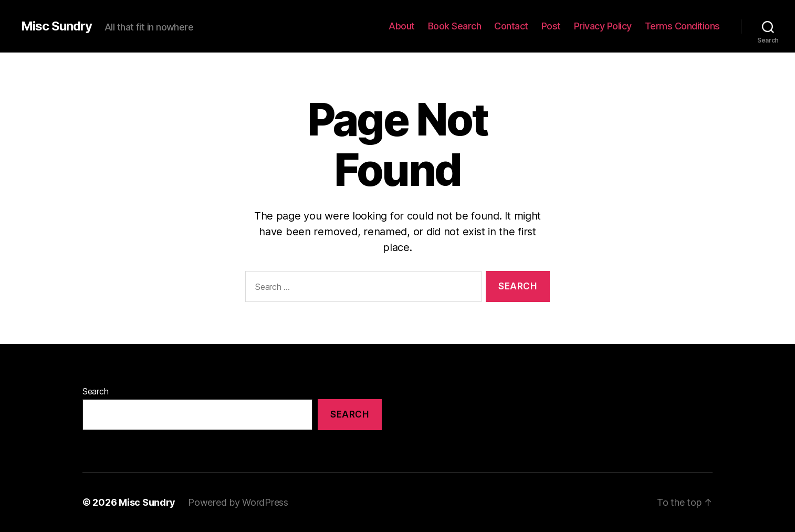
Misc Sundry (56, 26)
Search (95, 391)
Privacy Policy (603, 26)
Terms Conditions (682, 26)
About (402, 26)
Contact (511, 26)
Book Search (455, 26)
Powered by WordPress (238, 502)
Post (551, 26)
